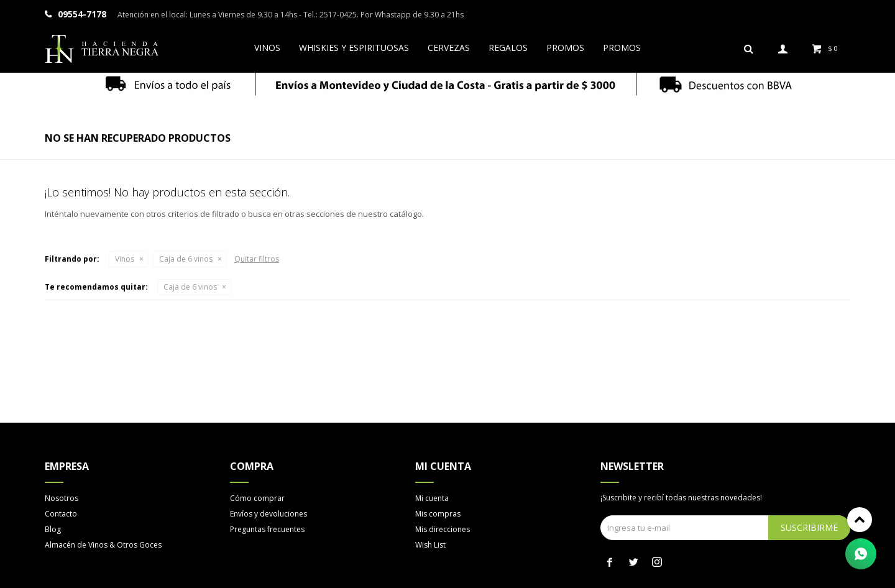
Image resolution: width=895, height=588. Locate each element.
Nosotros (62, 498)
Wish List (430, 545)
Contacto (61, 514)
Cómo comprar (257, 498)
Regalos (508, 48)
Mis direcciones (443, 529)
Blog (53, 529)
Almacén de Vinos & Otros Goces (103, 545)
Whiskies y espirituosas (354, 48)
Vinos (267, 48)
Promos (565, 48)
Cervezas (449, 48)
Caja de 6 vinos (186, 259)
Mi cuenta (432, 498)
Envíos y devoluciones (268, 514)
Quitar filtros (257, 259)
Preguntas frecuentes (267, 529)
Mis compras (438, 514)
